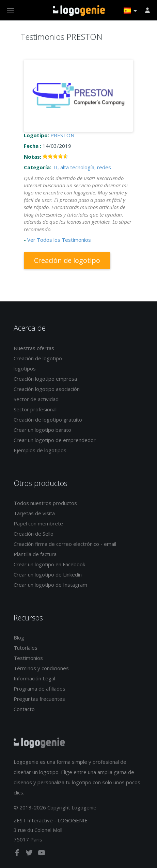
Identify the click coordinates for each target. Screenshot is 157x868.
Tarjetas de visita (34, 513)
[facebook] (18, 854)
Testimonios (28, 658)
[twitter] (30, 854)
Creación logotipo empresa (45, 379)
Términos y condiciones (41, 668)
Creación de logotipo (67, 260)
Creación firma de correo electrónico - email (65, 544)
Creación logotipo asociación (47, 389)
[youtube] (42, 854)
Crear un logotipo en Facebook (49, 564)
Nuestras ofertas (34, 348)
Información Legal (34, 678)
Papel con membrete (38, 523)
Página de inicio (79, 11)
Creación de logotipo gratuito (48, 420)
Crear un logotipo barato (42, 430)
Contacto (24, 709)
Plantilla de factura (35, 554)
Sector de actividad (36, 399)
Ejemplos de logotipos (40, 450)
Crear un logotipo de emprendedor (55, 440)
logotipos (25, 368)
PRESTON (62, 135)
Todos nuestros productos (45, 503)
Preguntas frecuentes (39, 699)
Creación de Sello (34, 534)
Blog (19, 637)
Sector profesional (35, 409)
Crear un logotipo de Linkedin (48, 574)
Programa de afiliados (40, 689)
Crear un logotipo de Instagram (50, 585)
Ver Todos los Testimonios (59, 240)
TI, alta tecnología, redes (82, 167)
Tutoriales (26, 648)
